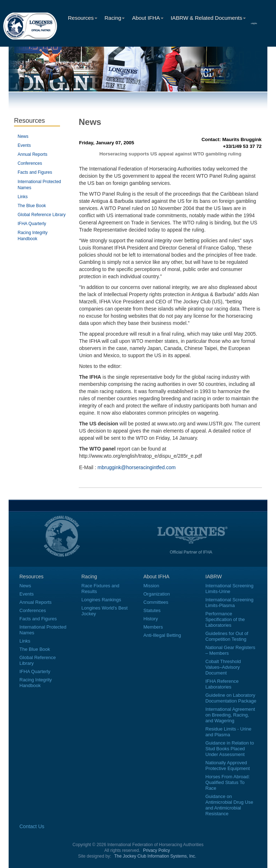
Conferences (30, 163)
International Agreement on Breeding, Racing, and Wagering (230, 715)
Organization (157, 594)
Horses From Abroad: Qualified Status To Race (228, 782)
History (151, 619)
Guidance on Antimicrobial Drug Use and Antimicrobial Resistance (229, 805)
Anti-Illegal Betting (162, 635)
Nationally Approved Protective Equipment (228, 766)
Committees (156, 602)
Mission (151, 586)
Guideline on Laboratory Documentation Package (231, 698)
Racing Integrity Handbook (36, 683)
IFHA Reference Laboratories (222, 684)
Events (24, 145)
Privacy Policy (157, 850)
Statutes (152, 610)
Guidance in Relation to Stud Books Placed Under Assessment (230, 749)
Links (23, 197)
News (23, 136)
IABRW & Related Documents (208, 18)
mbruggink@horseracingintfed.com (136, 467)
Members (153, 627)
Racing (115, 18)
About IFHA (148, 18)
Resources (83, 18)
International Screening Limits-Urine (230, 589)
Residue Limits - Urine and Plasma (229, 732)
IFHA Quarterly (32, 224)
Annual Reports (33, 154)
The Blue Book (32, 206)
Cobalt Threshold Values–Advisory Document (223, 667)
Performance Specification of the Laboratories (225, 619)
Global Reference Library (42, 215)
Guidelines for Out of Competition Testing (227, 636)
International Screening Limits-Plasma (230, 603)
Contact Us (32, 826)
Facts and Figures (35, 172)
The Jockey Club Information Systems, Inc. (155, 856)
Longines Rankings (102, 600)
